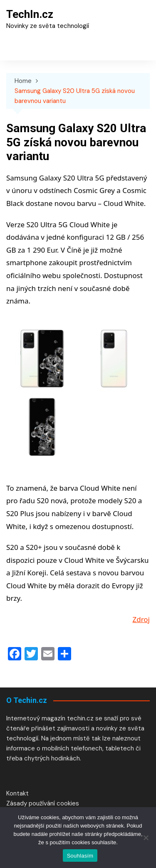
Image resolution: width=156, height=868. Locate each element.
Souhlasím (80, 856)
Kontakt (17, 793)
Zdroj (141, 619)
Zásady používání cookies (43, 803)
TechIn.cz (30, 14)
